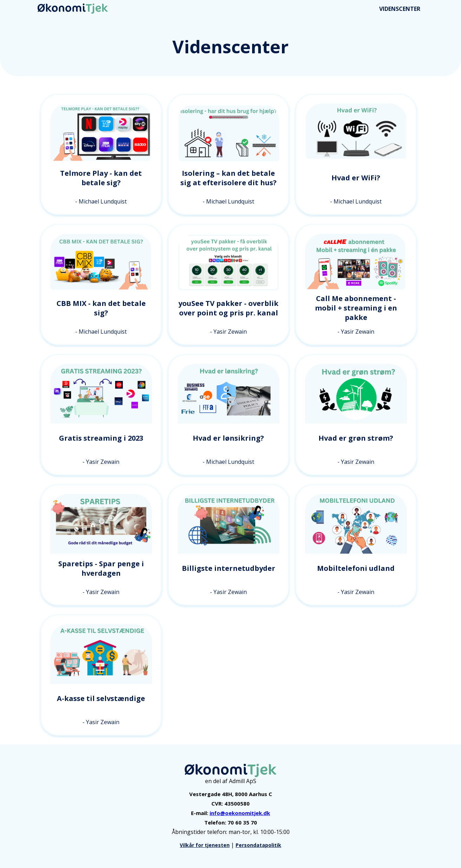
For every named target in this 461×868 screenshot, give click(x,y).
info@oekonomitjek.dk (240, 813)
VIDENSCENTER (400, 9)
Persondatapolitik (258, 845)
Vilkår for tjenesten (205, 845)
